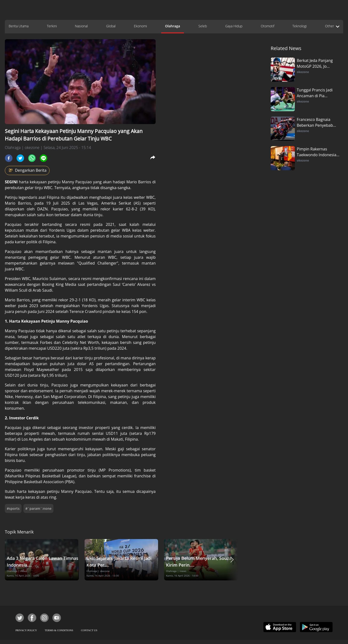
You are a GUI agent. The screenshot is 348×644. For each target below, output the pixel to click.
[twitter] (20, 158)
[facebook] (9, 158)
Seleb (203, 26)
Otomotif (268, 26)
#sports (13, 508)
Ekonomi (140, 26)
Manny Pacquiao (77, 182)
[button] (232, 560)
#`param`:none (38, 508)
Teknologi (300, 26)
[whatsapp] (32, 158)
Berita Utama (19, 26)
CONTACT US (89, 630)
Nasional (81, 26)
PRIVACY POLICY (26, 630)
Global (111, 26)
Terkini (52, 26)
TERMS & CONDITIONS (59, 630)
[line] (43, 158)
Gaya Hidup (234, 26)
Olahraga (173, 26)
